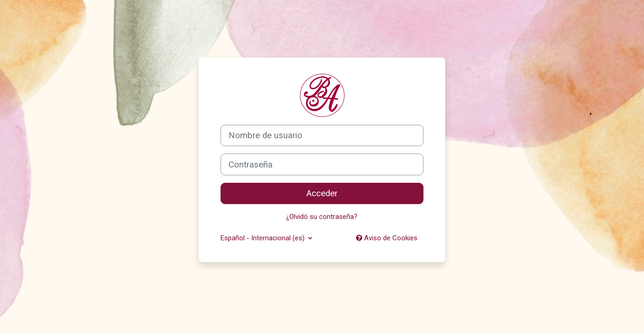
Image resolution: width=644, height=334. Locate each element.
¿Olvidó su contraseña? (322, 217)
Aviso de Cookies (387, 238)
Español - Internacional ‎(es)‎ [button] (263, 238)
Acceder (322, 193)
